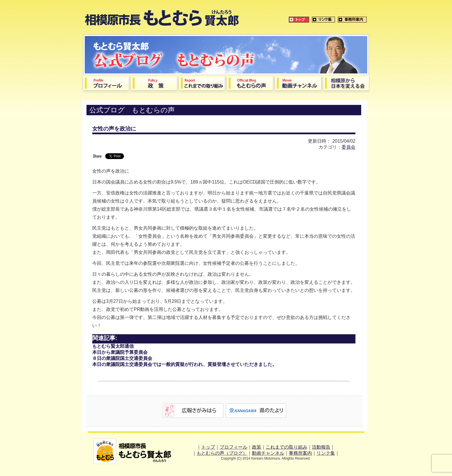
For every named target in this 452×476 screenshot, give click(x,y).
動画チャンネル (268, 453)
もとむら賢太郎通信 (113, 346)
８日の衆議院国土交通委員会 (122, 358)
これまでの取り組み (287, 447)
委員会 (349, 147)
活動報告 (321, 447)
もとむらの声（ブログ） (222, 453)
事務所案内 (300, 453)
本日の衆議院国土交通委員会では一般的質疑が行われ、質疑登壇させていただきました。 (184, 364)
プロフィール (233, 447)
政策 (257, 447)
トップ (208, 447)
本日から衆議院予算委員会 (120, 352)
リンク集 (326, 453)
